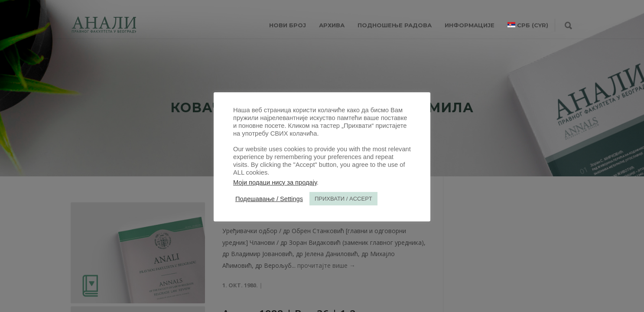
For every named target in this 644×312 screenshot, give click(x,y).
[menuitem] (528, 25)
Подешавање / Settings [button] (269, 199)
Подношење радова (395, 25)
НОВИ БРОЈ (288, 25)
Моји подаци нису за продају (275, 182)
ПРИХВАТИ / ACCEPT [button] (343, 199)
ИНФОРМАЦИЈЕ (470, 25)
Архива (332, 25)
